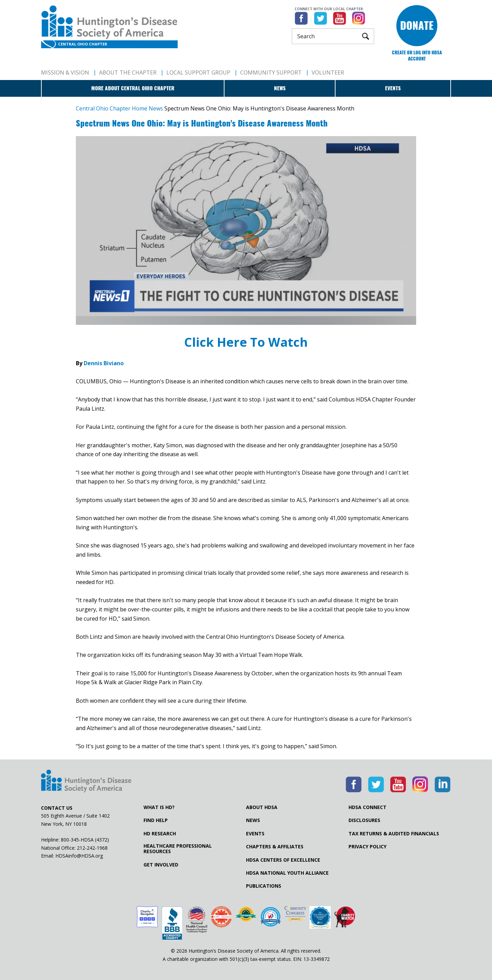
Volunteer (328, 72)
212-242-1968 (92, 848)
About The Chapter (128, 72)
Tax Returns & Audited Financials (394, 834)
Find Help (156, 820)
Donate (417, 25)
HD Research (160, 834)
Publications (264, 886)
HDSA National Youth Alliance (287, 873)
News (280, 88)
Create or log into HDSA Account (417, 56)
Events (393, 88)
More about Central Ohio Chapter (133, 88)
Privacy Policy (367, 847)
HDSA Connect (367, 807)
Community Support (271, 72)
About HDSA (262, 807)
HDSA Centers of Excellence (283, 860)
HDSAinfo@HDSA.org (79, 856)
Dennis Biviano (104, 363)
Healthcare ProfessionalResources (178, 849)
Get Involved (161, 865)
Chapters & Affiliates (275, 847)
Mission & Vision (65, 72)
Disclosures (364, 820)
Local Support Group (198, 72)
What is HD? (159, 807)
